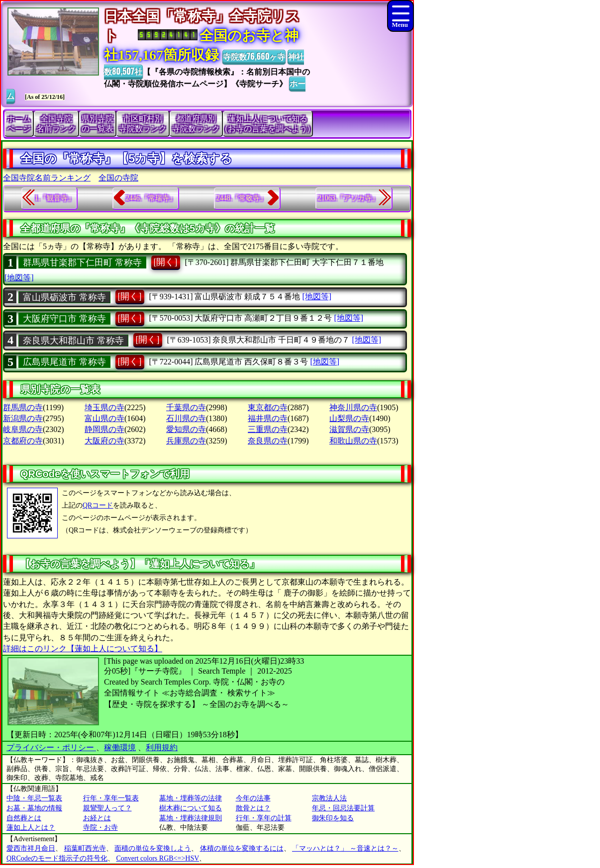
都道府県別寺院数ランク (196, 123)
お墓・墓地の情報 (34, 808)
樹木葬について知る (191, 808)
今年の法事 (253, 798)
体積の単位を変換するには (242, 848)
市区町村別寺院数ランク (143, 123)
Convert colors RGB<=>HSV (158, 858)
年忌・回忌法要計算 (343, 808)
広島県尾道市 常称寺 (64, 362)
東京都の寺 (268, 407)
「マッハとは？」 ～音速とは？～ (345, 848)
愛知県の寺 (186, 429)
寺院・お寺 (100, 827)
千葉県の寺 (186, 407)
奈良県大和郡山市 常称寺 (73, 341)
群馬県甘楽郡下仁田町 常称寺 (82, 262)
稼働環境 (120, 747)
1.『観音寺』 (55, 198)
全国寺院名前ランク (56, 123)
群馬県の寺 (23, 407)
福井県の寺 (268, 418)
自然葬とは (24, 818)
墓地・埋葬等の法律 (191, 798)
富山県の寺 (104, 418)
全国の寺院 (118, 178)
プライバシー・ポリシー (51, 747)
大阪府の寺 (104, 441)
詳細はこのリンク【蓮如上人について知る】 (83, 649)
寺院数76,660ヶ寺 (254, 56)
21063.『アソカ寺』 (349, 198)
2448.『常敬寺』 (242, 198)
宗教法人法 (329, 798)
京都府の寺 (23, 441)
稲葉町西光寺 (85, 848)
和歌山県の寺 (353, 441)
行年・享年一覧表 (111, 798)
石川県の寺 (186, 418)
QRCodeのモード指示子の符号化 (57, 858)
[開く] (166, 262)
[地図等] (19, 278)
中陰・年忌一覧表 (34, 798)
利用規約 (162, 747)
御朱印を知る (333, 818)
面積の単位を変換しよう (153, 848)
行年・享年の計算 (264, 818)
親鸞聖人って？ (107, 808)
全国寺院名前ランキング (47, 178)
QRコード (98, 505)
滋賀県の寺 (349, 429)
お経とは (97, 818)
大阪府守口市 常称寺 (64, 319)
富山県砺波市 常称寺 (64, 297)
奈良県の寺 (268, 441)
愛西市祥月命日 (31, 848)
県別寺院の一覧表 (98, 123)
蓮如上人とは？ (31, 827)
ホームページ (19, 123)
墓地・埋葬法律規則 (191, 818)
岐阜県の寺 (23, 429)
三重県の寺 (268, 429)
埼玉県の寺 (104, 407)
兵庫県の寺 (186, 441)
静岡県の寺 (104, 429)
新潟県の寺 (23, 418)
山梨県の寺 (349, 418)
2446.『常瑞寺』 (151, 198)
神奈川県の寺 (353, 407)
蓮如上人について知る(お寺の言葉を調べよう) (268, 123)
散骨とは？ (253, 808)
